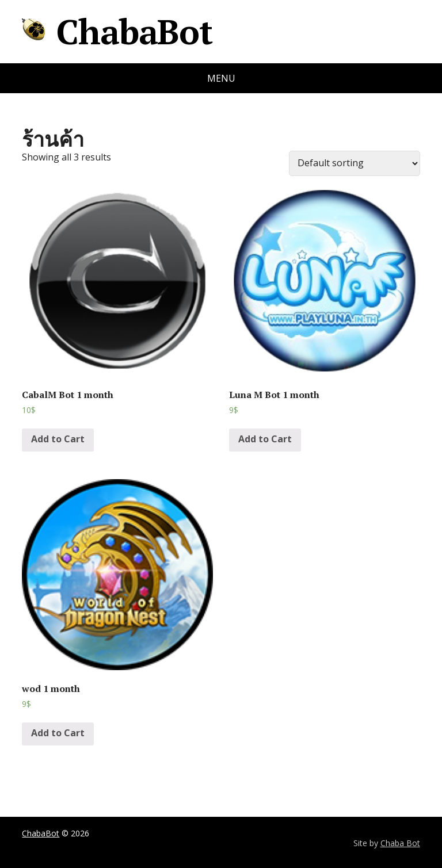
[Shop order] (355, 163)
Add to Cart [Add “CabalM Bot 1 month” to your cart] (58, 439)
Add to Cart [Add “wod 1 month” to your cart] (58, 733)
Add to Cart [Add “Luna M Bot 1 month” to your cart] (265, 439)
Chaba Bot (400, 843)
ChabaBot (117, 32)
